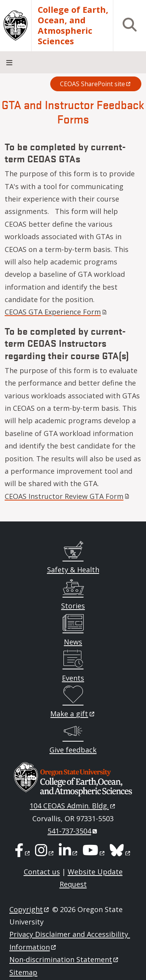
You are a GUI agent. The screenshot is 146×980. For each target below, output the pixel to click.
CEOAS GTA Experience (56, 312)
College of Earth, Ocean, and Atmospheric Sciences (73, 26)
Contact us (42, 872)
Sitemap (23, 972)
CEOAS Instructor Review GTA (68, 496)
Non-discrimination (64, 959)
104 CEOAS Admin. (73, 806)
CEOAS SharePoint (96, 84)
